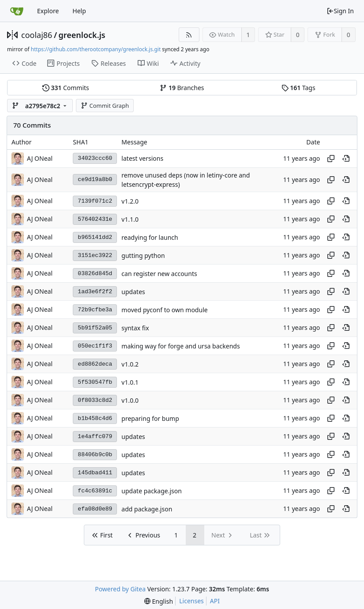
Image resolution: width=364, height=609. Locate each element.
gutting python (143, 255)
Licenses (191, 601)
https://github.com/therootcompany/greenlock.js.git (96, 49)
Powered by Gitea (120, 589)
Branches (182, 88)
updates (133, 292)
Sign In (340, 11)
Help (79, 11)
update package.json (152, 491)
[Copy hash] (331, 159)
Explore (48, 11)
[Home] (17, 11)
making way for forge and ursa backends (180, 346)
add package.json (147, 509)
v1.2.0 (130, 201)
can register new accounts (159, 274)
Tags (298, 88)
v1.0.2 (130, 364)
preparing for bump (150, 418)
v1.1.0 (130, 219)
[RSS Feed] (189, 35)
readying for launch (150, 237)
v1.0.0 (130, 400)
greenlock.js (82, 35)
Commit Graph (105, 106)
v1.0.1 (130, 382)
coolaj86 (37, 35)
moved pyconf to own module (164, 310)
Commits (66, 88)
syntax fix (135, 328)
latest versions (142, 158)
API (215, 601)
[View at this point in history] (346, 159)
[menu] (159, 601)
